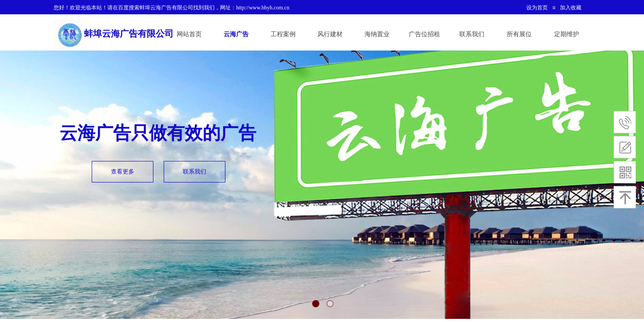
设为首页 (537, 8)
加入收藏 (571, 8)
